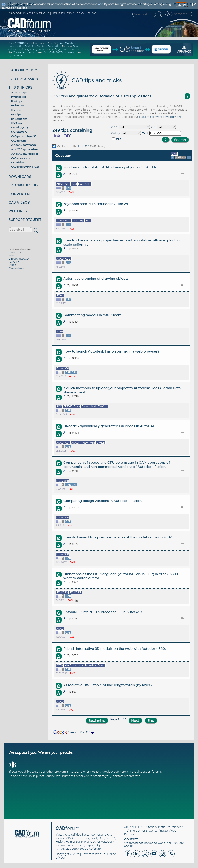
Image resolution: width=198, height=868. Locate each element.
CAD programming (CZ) (25, 167)
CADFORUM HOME (24, 70)
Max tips (16, 114)
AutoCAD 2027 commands (60, 52)
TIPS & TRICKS (21, 87)
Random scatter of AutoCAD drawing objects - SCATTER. (110, 167)
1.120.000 (21, 43)
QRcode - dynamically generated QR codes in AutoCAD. (110, 426)
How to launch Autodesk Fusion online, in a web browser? (111, 351)
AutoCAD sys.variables (25, 149)
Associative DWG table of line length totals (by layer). (108, 685)
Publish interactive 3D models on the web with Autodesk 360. (114, 649)
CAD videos (18, 163)
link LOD (84, 146)
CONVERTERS (20, 194)
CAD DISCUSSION (23, 79)
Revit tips (30, 46)
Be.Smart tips (19, 119)
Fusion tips (54, 46)
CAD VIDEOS (19, 202)
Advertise (88, 854)
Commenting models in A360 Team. (93, 315)
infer (12, 256)
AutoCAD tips (67, 43)
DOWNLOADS (20, 177)
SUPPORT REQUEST (25, 220)
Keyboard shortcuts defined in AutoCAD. (97, 204)
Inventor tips (16, 46)
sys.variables (16, 55)
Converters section (25, 52)
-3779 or (14, 262)
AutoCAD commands (24, 145)
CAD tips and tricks (87, 80)
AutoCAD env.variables (25, 154)
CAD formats (19, 141)
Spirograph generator (35, 49)
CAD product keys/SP (24, 136)
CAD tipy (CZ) (20, 127)
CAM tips (17, 123)
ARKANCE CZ (133, 827)
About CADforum (89, 849)
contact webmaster (126, 776)
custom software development (160, 117)
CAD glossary (19, 132)
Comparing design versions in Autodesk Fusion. (103, 501)
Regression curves (66, 49)
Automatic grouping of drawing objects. (96, 278)
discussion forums (149, 772)
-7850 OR (15, 253)
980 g (13, 265)
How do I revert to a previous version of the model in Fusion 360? (117, 537)
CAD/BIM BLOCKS (24, 185)
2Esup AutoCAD (19, 259)
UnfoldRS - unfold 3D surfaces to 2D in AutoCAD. (103, 612)
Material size (17, 268)
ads (100, 4)
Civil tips (42, 46)
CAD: (115, 127)
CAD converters (21, 158)
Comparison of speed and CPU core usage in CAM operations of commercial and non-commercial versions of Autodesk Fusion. (117, 465)
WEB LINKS (18, 211)
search (73, 732)
